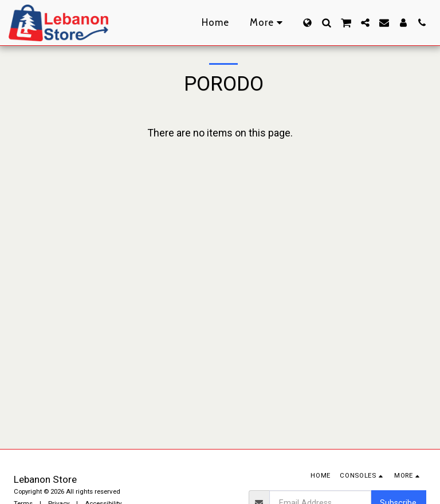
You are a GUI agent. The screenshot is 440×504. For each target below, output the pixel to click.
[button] (326, 23)
